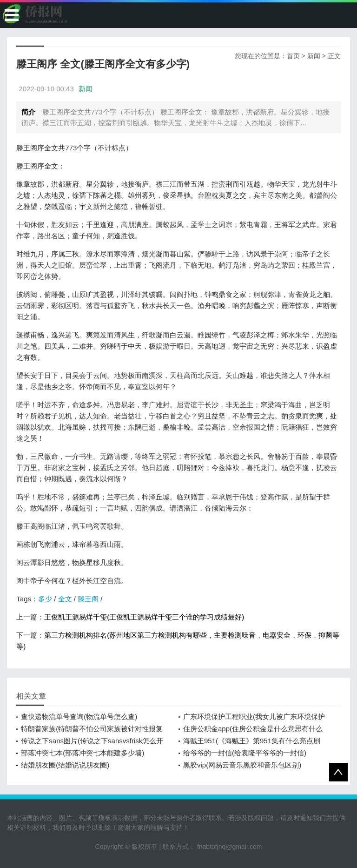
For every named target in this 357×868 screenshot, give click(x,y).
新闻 (314, 56)
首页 (293, 56)
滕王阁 (88, 599)
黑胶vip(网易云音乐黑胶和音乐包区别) (242, 765)
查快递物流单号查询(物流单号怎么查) (79, 717)
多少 (45, 599)
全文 (65, 599)
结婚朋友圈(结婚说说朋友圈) (65, 765)
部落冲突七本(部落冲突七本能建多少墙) (83, 753)
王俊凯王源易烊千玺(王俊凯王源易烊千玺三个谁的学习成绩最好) (144, 617)
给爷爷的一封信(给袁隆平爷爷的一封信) (245, 753)
